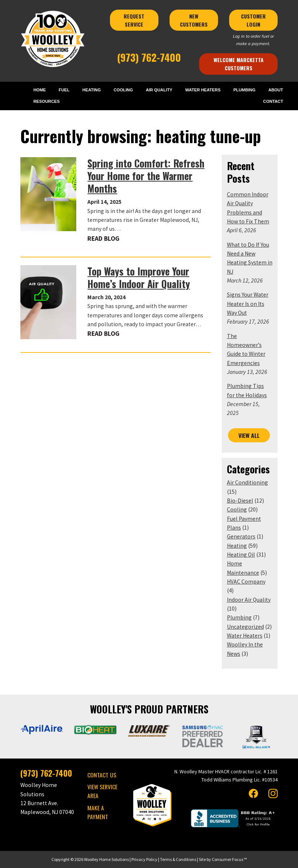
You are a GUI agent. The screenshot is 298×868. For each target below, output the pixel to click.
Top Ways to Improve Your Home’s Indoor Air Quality (139, 278)
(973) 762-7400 (149, 57)
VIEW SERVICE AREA (102, 791)
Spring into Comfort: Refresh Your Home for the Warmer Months (146, 176)
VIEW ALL (249, 435)
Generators (241, 536)
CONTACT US (102, 775)
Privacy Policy (144, 859)
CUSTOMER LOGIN (254, 20)
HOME (40, 90)
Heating (237, 546)
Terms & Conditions (178, 859)
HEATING (92, 90)
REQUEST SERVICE (135, 20)
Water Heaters (245, 636)
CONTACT (273, 101)
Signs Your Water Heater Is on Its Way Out (248, 304)
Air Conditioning (247, 482)
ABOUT (276, 90)
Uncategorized (245, 627)
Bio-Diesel (240, 501)
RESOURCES (46, 101)
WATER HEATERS (203, 90)
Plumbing (239, 617)
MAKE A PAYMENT (98, 812)
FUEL (64, 90)
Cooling (237, 509)
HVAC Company (246, 582)
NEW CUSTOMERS (195, 20)
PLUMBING (244, 90)
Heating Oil (241, 555)
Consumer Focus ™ (229, 859)
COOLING (123, 90)
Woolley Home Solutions (106, 859)
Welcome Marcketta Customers (239, 64)
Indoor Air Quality (249, 600)
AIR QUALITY (159, 90)
